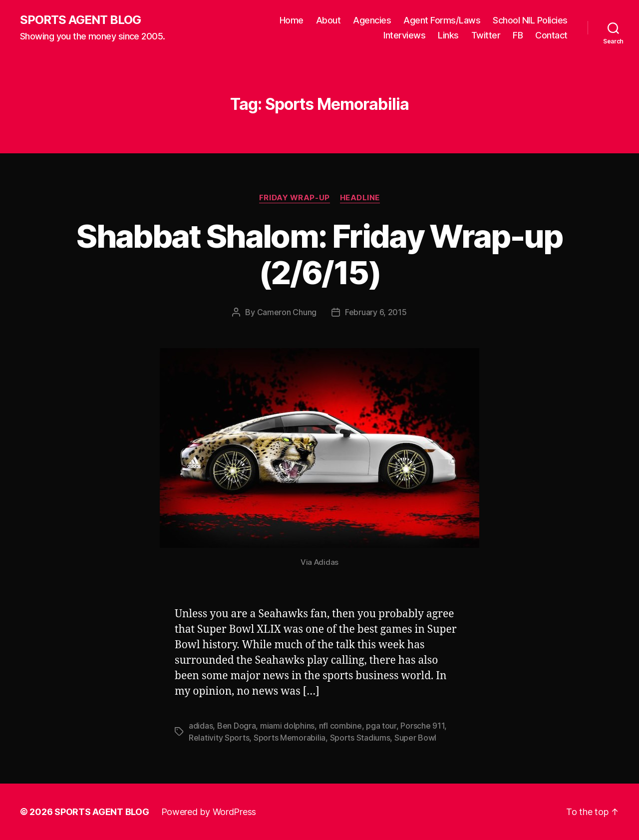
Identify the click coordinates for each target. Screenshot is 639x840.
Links (448, 35)
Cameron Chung (287, 312)
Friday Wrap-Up (295, 198)
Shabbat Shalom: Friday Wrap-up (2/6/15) (319, 254)
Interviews (404, 35)
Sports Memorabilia (290, 738)
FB (518, 35)
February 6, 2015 (376, 312)
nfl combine (340, 726)
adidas (201, 726)
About (328, 20)
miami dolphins (287, 726)
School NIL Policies (530, 20)
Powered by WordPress (209, 812)
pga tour (381, 726)
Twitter (486, 35)
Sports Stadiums (360, 738)
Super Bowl (415, 738)
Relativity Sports (219, 738)
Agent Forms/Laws (442, 20)
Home (292, 20)
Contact (551, 35)
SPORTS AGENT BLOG (80, 20)
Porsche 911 (422, 726)
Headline (360, 198)
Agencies (372, 20)
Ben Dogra (237, 726)
